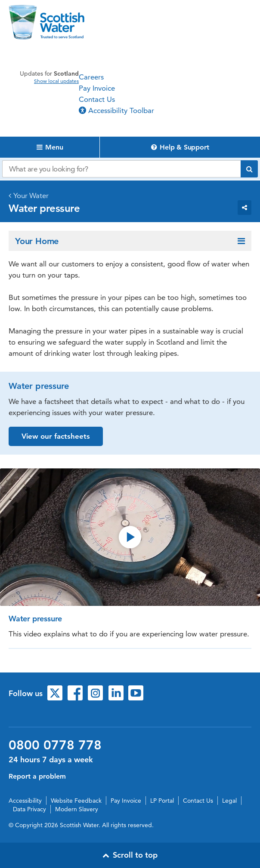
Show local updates (56, 81)
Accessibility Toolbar (116, 110)
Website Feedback (76, 801)
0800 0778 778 (55, 745)
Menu (50, 147)
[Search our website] (121, 169)
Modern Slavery (77, 809)
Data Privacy (29, 809)
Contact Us (97, 99)
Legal (229, 801)
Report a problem (37, 776)
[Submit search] (249, 169)
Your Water (31, 196)
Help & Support (180, 147)
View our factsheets (56, 436)
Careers (91, 77)
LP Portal (162, 801)
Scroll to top (130, 855)
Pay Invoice (97, 88)
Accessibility (25, 801)
